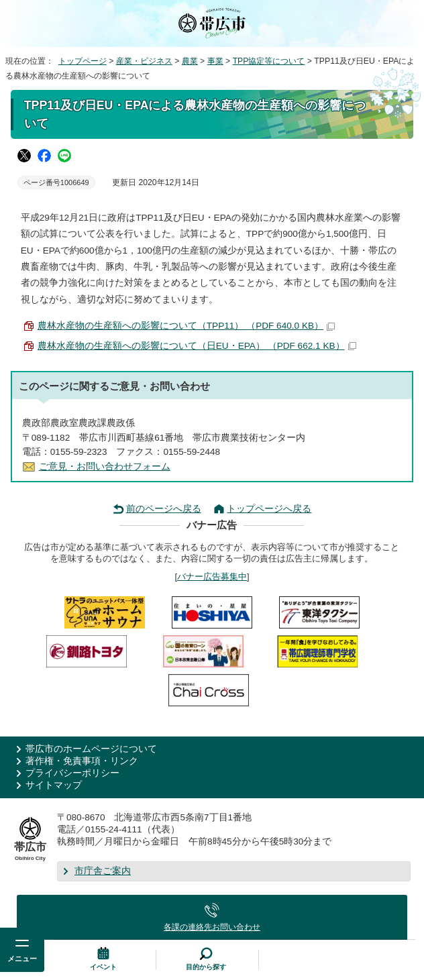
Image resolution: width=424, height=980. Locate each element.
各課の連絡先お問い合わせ (212, 927)
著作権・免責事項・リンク (82, 761)
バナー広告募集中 (212, 577)
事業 (215, 61)
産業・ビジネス (144, 61)
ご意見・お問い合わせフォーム (105, 467)
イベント (103, 967)
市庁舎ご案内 (103, 871)
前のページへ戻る (164, 509)
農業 (190, 61)
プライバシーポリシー (72, 773)
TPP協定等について (269, 61)
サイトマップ (54, 785)
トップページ (83, 61)
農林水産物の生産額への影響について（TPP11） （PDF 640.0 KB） (186, 326)
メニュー (22, 959)
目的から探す (206, 967)
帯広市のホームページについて (91, 749)
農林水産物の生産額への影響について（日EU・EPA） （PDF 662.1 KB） (197, 346)
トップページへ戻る (269, 509)
